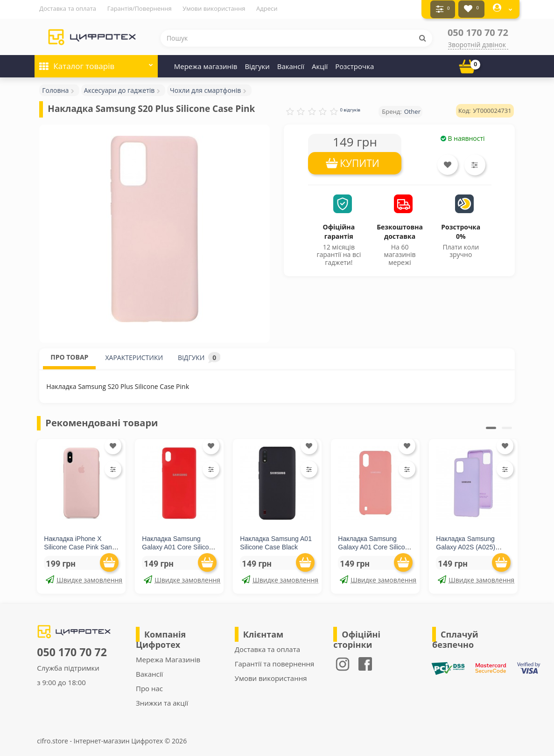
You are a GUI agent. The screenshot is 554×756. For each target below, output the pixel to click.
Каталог (96, 61)
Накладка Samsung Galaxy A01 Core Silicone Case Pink (375, 545)
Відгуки (257, 64)
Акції (320, 64)
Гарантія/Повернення (140, 8)
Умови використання (214, 8)
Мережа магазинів (206, 64)
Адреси (267, 8)
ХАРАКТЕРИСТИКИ (134, 356)
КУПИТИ (360, 161)
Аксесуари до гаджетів (119, 88)
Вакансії (291, 64)
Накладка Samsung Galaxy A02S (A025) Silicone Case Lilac (466, 545)
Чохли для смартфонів (205, 88)
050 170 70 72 (478, 31)
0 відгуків (350, 108)
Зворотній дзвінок (477, 43)
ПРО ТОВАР (69, 355)
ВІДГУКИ (199, 356)
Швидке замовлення (82, 578)
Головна (55, 88)
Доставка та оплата (68, 8)
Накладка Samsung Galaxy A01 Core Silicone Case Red (179, 545)
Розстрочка (354, 64)
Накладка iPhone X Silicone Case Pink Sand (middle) (80, 545)
